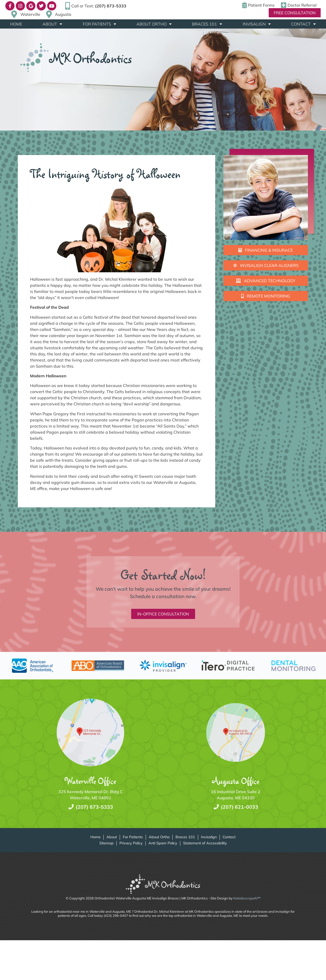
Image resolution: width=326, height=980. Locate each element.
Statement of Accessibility (205, 843)
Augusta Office (236, 781)
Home (16, 24)
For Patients (99, 24)
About (52, 24)
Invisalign (257, 24)
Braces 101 (207, 24)
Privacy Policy (131, 843)
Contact (303, 24)
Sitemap (106, 843)
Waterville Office (91, 781)
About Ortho (154, 24)
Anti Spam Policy (163, 843)
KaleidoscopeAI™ (247, 898)
